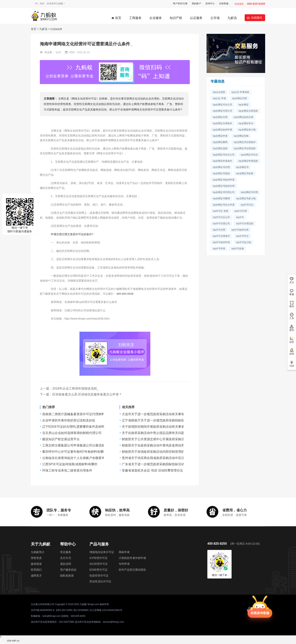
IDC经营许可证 (99, 564)
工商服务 (135, 18)
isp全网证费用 (220, 142)
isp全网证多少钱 (247, 130)
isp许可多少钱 (243, 242)
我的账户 (196, 4)
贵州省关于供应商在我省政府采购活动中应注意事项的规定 (162, 458)
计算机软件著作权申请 (132, 558)
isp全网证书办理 (221, 167)
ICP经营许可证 (99, 558)
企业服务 (156, 18)
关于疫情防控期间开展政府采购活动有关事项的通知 (158, 427)
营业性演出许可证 (100, 581)
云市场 (215, 18)
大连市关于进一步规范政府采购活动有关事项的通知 (158, 414)
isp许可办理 (219, 230)
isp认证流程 (219, 92)
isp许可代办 (247, 205)
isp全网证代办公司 (222, 105)
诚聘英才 (36, 576)
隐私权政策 (67, 576)
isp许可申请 (219, 249)
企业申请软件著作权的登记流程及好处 (69, 420)
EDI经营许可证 (99, 570)
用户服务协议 (68, 570)
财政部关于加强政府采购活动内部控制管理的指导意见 (159, 452)
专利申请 (124, 564)
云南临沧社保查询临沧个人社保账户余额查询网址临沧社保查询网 (87, 458)
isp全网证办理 (220, 117)
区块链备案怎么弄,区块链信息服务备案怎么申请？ (87, 394)
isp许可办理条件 (221, 236)
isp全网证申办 (246, 123)
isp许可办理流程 (245, 224)
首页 (116, 18)
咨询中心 (210, 4)
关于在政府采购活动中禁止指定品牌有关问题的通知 (158, 433)
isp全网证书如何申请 (224, 180)
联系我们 (36, 570)
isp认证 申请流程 (240, 92)
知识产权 (176, 18)
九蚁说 (232, 18)
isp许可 (240, 217)
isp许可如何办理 (240, 230)
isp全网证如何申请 (222, 130)
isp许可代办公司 (221, 217)
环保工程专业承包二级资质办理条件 (67, 471)
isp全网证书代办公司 (224, 155)
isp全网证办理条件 (222, 123)
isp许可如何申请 (221, 242)
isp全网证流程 (220, 148)
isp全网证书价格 (245, 173)
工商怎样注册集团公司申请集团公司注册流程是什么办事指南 (84, 446)
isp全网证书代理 (249, 192)
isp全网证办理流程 (248, 111)
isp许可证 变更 (221, 211)
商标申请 (124, 552)
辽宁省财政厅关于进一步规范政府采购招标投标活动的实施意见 (166, 420)
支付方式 (66, 558)
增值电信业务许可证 (102, 552)
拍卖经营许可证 (99, 576)
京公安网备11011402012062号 (106, 610)
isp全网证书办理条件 (245, 142)
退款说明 (66, 564)
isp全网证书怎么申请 (224, 205)
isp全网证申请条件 (222, 161)
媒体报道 (36, 564)
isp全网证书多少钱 (246, 198)
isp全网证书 (242, 167)
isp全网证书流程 (221, 173)
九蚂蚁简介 (38, 552)
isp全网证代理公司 (222, 111)
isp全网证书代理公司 (224, 192)
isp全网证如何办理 (243, 117)
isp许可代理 (241, 211)
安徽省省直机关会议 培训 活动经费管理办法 (152, 471)
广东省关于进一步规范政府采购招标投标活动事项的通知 (161, 464)
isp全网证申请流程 (248, 161)
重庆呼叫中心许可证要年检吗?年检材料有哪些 (74, 452)
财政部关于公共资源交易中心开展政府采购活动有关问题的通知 (166, 439)
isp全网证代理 (239, 98)
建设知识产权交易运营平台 (61, 439)
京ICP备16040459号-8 (43, 610)
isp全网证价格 (241, 136)
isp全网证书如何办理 (224, 186)
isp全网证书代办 (249, 155)
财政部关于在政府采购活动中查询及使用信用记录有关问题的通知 (167, 446)
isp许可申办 (242, 236)
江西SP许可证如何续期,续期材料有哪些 (70, 464)
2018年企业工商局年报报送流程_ (75, 388)
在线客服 (224, 4)
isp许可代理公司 (221, 224)
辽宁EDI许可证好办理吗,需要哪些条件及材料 (73, 427)
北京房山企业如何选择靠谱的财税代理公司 (72, 433)
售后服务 (66, 552)
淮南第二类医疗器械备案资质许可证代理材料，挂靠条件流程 (84, 414)
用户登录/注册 (180, 4)
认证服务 (196, 18)
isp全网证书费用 (221, 198)
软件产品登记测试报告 (132, 570)
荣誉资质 (36, 558)
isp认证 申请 (219, 98)
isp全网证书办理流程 (245, 148)
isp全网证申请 (220, 136)
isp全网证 (243, 105)
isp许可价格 (238, 249)
